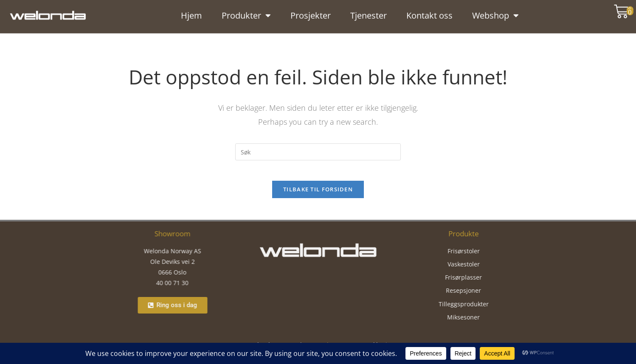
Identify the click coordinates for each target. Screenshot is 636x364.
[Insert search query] (318, 152)
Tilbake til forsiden (318, 195)
